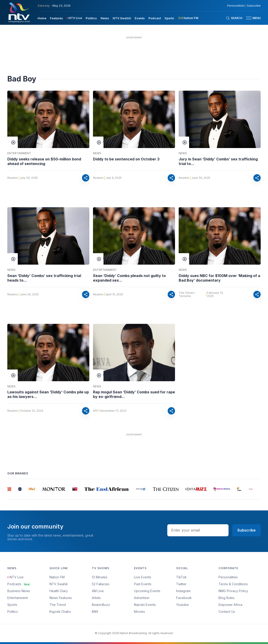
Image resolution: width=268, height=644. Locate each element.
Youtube (182, 605)
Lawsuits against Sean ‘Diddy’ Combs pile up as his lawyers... (48, 394)
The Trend (58, 605)
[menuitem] (42, 18)
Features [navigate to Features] (56, 18)
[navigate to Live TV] (74, 18)
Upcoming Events (147, 591)
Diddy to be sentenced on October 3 (126, 159)
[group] (10, 489)
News (97, 153)
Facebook (184, 598)
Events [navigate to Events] (140, 18)
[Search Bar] (234, 18)
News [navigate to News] (105, 18)
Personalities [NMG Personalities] (236, 6)
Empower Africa (230, 605)
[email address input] (198, 530)
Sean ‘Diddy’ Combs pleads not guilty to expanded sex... (129, 278)
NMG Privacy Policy (233, 591)
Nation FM (57, 577)
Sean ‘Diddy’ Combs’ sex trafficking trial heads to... (44, 278)
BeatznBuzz (101, 605)
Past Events (143, 584)
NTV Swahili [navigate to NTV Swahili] (122, 18)
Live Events (143, 577)
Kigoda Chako (60, 612)
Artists (96, 598)
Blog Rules (227, 598)
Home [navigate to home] (42, 18)
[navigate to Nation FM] (188, 18)
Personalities (228, 577)
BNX (95, 612)
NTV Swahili (59, 584)
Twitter (181, 584)
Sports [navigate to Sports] (169, 18)
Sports (12, 605)
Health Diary (59, 591)
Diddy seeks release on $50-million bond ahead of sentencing (44, 161)
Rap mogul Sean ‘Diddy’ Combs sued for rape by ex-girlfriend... (134, 394)
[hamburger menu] (249, 18)
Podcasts (19, 584)
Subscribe (246, 530)
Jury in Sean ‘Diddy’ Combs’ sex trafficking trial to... (218, 161)
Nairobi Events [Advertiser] (145, 605)
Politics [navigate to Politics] (91, 18)
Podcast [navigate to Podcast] (155, 18)
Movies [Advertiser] (139, 612)
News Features (61, 598)
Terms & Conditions (233, 584)
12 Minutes (100, 577)
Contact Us (227, 612)
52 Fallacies (101, 584)
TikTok (181, 577)
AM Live (98, 591)
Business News (19, 591)
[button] (252, 18)
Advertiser (142, 598)
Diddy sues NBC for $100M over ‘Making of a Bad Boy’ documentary (219, 278)
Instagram (183, 591)
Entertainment (19, 153)
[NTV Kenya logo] (19, 12)
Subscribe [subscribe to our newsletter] (254, 6)
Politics (13, 612)
